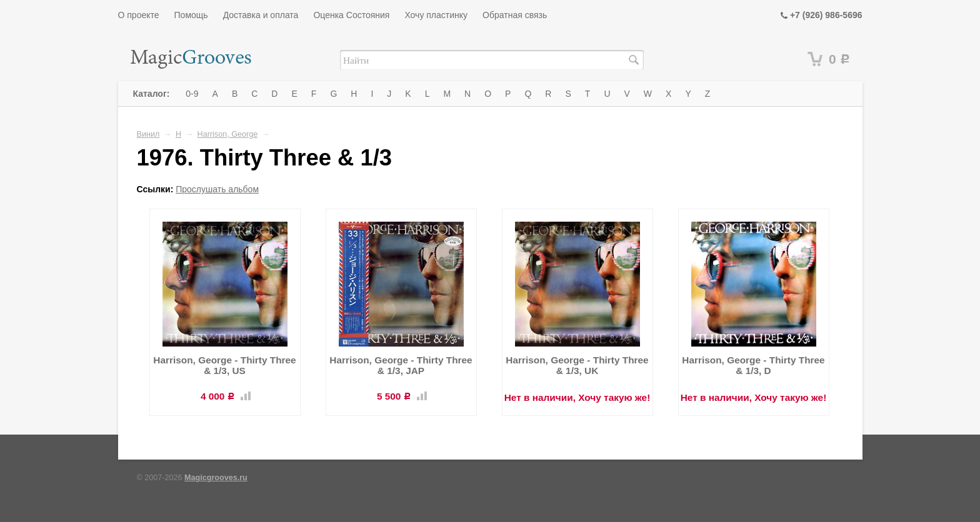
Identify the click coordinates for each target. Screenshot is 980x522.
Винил (148, 134)
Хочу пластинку (436, 15)
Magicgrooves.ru (216, 478)
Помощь (191, 15)
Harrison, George (228, 134)
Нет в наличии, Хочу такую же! (577, 397)
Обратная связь (515, 15)
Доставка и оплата (261, 15)
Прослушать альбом (217, 189)
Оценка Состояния (351, 15)
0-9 (192, 94)
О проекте (139, 15)
